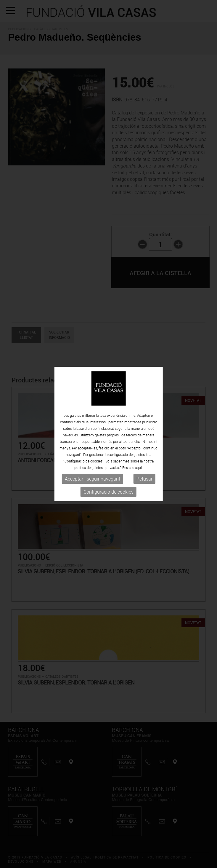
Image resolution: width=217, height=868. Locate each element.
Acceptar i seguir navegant (93, 479)
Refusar (144, 479)
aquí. (139, 467)
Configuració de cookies (108, 492)
